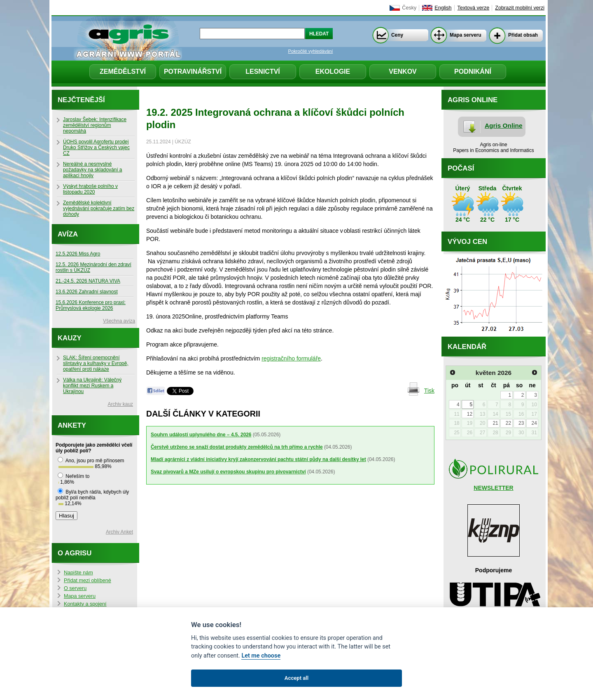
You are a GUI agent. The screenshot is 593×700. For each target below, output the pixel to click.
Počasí (461, 168)
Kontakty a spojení (85, 604)
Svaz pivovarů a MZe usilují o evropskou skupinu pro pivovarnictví (228, 472)
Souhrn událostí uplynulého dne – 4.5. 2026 (201, 435)
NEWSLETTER (493, 488)
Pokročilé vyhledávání (311, 51)
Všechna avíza (119, 321)
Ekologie (333, 71)
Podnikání (473, 71)
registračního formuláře (291, 358)
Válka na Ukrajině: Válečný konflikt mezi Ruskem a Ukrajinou (92, 386)
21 (495, 423)
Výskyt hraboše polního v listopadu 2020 (90, 189)
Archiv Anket (119, 532)
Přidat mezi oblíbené (88, 581)
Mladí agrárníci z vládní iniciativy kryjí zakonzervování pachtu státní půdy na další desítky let (258, 459)
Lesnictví (263, 71)
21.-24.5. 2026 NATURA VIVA (88, 281)
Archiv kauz (120, 404)
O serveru (75, 588)
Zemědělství (123, 71)
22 (508, 423)
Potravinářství (193, 71)
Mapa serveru (466, 35)
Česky (409, 8)
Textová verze (474, 8)
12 (470, 414)
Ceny (397, 35)
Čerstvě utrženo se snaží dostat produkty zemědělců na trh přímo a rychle (237, 447)
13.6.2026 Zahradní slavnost (87, 292)
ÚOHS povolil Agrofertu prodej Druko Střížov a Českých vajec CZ (96, 147)
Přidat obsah (523, 35)
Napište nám (78, 573)
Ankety (72, 425)
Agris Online (504, 125)
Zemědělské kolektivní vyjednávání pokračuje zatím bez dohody (99, 208)
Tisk (429, 391)
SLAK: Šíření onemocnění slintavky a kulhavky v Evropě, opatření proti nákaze (96, 363)
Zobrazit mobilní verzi (520, 8)
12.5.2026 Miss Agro (78, 254)
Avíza (68, 234)
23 (521, 423)
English (443, 8)
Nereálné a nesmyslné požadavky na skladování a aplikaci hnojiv (92, 170)
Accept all (296, 678)
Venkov (403, 71)
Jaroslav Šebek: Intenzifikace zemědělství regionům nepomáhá (95, 125)
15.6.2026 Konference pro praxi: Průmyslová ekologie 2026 (91, 305)
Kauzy (70, 338)
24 (534, 423)
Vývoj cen (467, 242)
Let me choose (261, 656)
